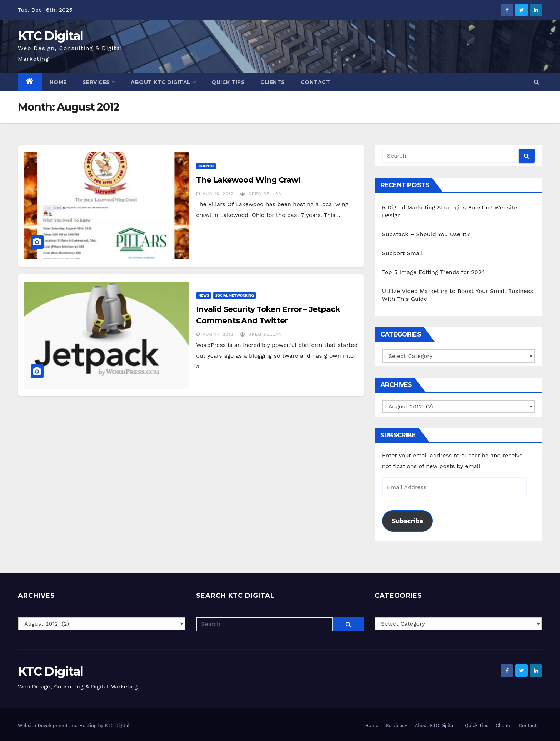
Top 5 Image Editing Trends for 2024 (434, 272)
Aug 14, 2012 (218, 334)
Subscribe (407, 521)
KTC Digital (50, 36)
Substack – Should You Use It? (426, 234)
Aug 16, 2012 (218, 194)
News (204, 295)
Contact (316, 82)
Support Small (403, 253)
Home (58, 82)
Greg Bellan (261, 194)
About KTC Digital (163, 82)
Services (99, 82)
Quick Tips (228, 82)
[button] (537, 82)
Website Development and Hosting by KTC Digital (74, 725)
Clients (273, 82)
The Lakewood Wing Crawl (248, 180)
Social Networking (234, 295)
